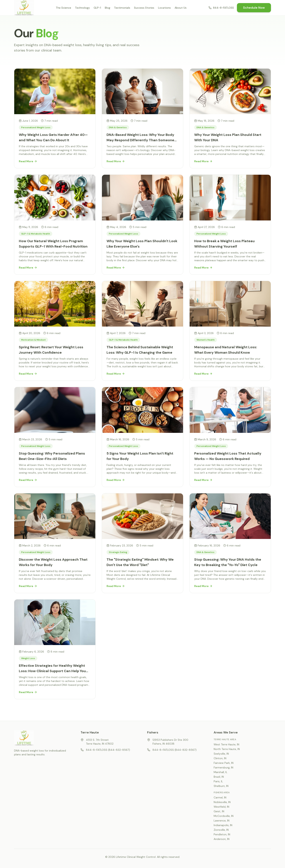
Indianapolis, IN (223, 825)
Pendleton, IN (222, 834)
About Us (181, 8)
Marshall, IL (220, 772)
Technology (82, 8)
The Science (63, 8)
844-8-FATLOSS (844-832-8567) (105, 750)
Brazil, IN (219, 777)
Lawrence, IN (222, 821)
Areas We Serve (226, 732)
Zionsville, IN (221, 830)
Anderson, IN (222, 839)
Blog (107, 8)
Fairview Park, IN (224, 763)
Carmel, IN (220, 797)
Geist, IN (219, 811)
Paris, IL (218, 781)
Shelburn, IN (221, 786)
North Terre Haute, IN (227, 749)
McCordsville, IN (224, 816)
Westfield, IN (221, 807)
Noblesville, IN (222, 802)
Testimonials (122, 8)
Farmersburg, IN (223, 767)
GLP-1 (97, 8)
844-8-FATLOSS (221, 8)
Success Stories (144, 8)
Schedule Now (254, 8)
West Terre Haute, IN (226, 744)
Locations (164, 8)
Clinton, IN (220, 758)
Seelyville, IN (221, 754)
